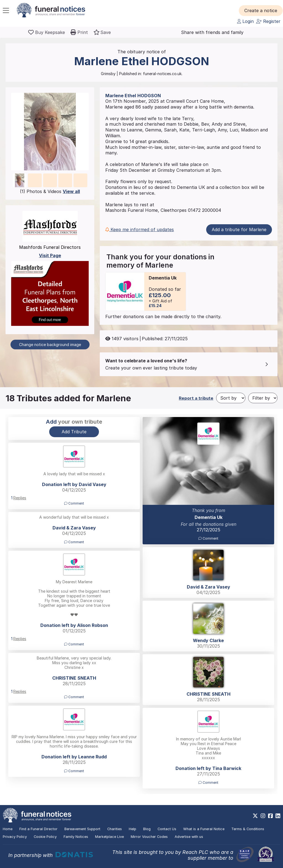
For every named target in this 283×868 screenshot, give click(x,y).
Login (245, 21)
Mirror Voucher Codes (149, 837)
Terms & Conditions (248, 829)
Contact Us (167, 829)
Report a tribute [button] (196, 398)
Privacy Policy (15, 837)
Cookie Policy (45, 837)
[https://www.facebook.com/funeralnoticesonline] (270, 816)
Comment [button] (208, 538)
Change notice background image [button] (50, 345)
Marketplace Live (109, 837)
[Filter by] (263, 398)
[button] (261, 10)
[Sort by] (231, 398)
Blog (147, 829)
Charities (115, 829)
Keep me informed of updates (140, 229)
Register (268, 21)
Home (8, 829)
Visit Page (50, 255)
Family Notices (76, 837)
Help (133, 829)
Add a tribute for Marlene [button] (239, 229)
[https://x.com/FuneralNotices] (255, 816)
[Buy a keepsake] (47, 32)
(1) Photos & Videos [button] (50, 191)
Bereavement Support (82, 829)
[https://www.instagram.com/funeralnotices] (263, 816)
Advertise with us (189, 837)
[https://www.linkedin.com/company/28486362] (278, 816)
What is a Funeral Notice (204, 829)
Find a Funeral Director (38, 829)
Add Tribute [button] (74, 432)
